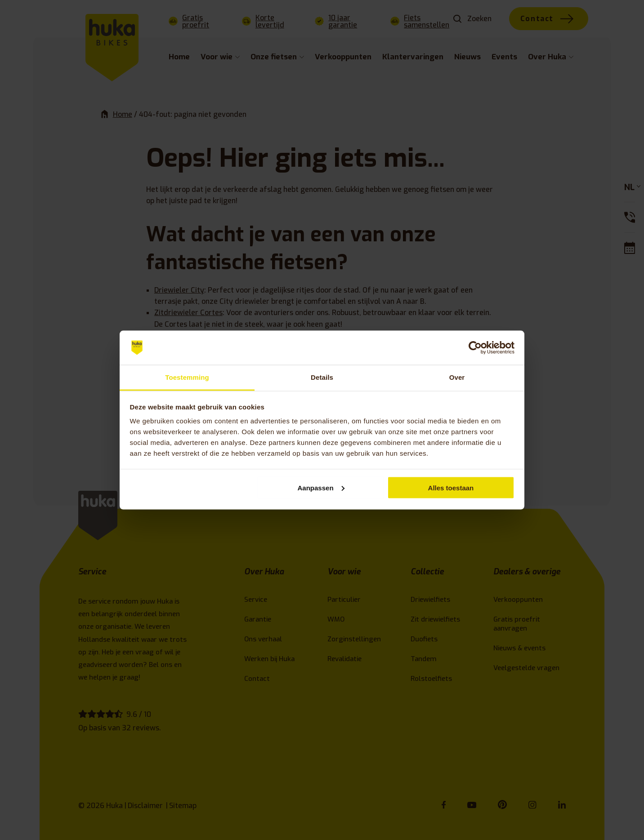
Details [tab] (322, 377)
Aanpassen (321, 487)
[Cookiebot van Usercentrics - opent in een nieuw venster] (475, 348)
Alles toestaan (451, 487)
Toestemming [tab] (187, 377)
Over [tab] (457, 377)
